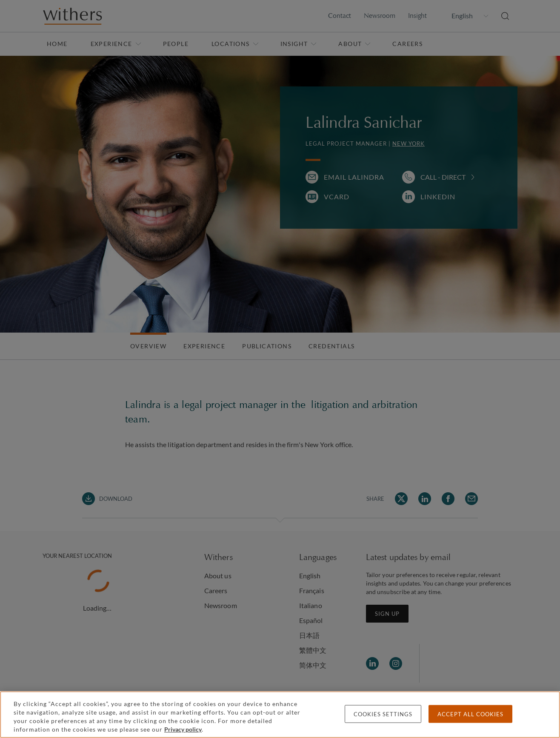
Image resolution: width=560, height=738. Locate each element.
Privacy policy (183, 729)
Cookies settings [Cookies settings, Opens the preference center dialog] (383, 714)
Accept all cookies (470, 714)
